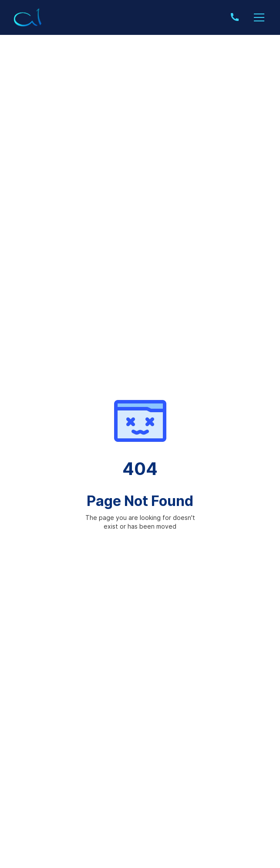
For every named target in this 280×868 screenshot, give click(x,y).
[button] (257, 17)
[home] (28, 18)
